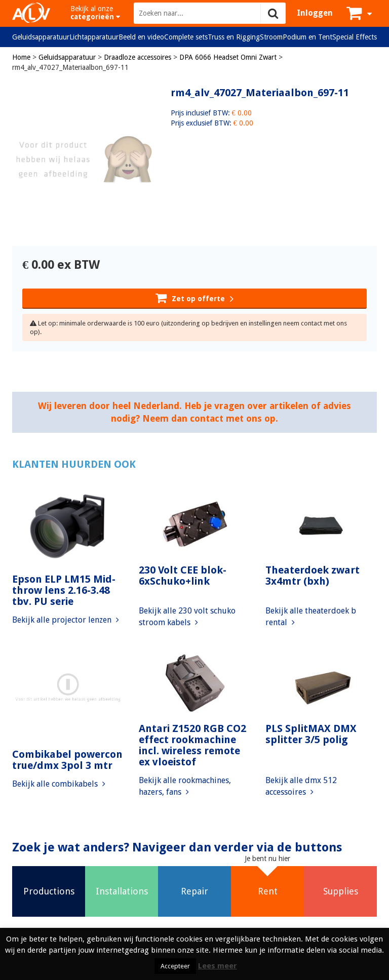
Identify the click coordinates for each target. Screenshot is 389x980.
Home (21, 57)
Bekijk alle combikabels (59, 784)
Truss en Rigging (234, 37)
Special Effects (355, 37)
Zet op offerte (194, 298)
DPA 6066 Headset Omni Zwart (228, 57)
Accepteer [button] (175, 966)
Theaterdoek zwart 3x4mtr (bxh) (313, 576)
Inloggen (315, 13)
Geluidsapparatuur (41, 37)
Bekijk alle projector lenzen (66, 620)
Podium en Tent (307, 37)
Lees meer (218, 966)
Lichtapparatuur (94, 37)
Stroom (271, 37)
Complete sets (186, 37)
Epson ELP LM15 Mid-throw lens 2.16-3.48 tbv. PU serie (64, 590)
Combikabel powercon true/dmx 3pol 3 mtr (67, 760)
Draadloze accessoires (138, 57)
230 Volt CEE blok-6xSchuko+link (183, 576)
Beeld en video (141, 37)
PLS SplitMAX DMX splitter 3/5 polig (311, 734)
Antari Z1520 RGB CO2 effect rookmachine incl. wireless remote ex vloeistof (192, 745)
